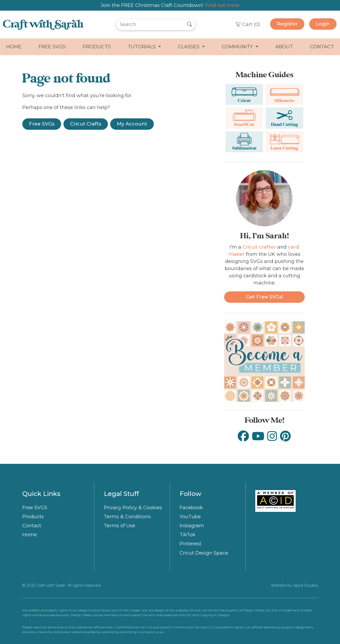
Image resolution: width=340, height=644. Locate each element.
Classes (189, 47)
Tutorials (142, 47)
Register (287, 24)
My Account (132, 124)
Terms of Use (120, 526)
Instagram (192, 526)
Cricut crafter (259, 247)
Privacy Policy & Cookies (133, 508)
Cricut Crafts (86, 124)
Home (14, 47)
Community (238, 47)
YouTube (190, 517)
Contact (322, 47)
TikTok (188, 535)
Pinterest (190, 544)
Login (323, 24)
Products (97, 47)
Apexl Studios (305, 585)
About (284, 47)
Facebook (191, 508)
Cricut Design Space (204, 553)
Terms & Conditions (127, 517)
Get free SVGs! (264, 297)
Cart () (250, 24)
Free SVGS (52, 47)
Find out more (222, 5)
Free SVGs (42, 124)
